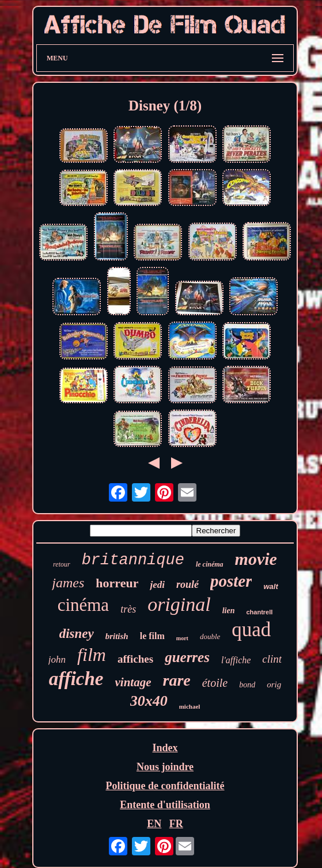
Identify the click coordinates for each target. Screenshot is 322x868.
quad (251, 630)
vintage (133, 682)
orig (274, 685)
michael (190, 706)
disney (77, 634)
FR (176, 824)
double (210, 636)
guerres (187, 657)
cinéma (84, 605)
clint (272, 659)
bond (247, 685)
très (128, 609)
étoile (215, 683)
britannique (133, 560)
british (117, 636)
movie (256, 559)
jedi (157, 585)
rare (177, 680)
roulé (187, 584)
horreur (117, 583)
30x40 (149, 701)
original (179, 604)
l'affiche (236, 660)
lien (229, 611)
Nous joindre (165, 767)
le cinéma (210, 564)
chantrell (260, 612)
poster (231, 581)
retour (62, 564)
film (92, 655)
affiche (76, 679)
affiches (135, 659)
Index (165, 748)
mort (182, 638)
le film (152, 636)
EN (154, 824)
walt (270, 586)
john (57, 659)
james (68, 583)
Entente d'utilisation (165, 805)
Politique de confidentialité (165, 786)
